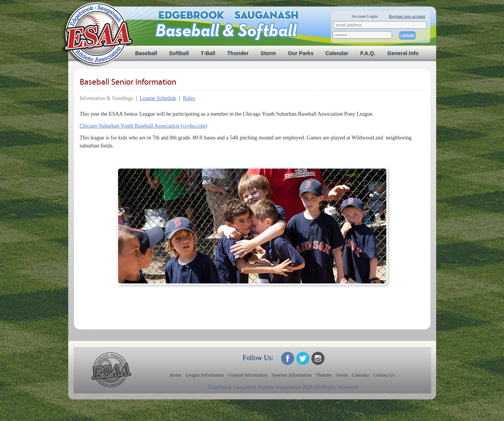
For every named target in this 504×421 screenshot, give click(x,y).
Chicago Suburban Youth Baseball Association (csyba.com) (144, 126)
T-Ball (208, 53)
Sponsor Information (291, 375)
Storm (268, 53)
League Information (205, 375)
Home (176, 375)
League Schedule (158, 98)
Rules (189, 98)
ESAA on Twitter (303, 358)
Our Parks (301, 53)
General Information (248, 375)
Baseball (146, 53)
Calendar (337, 53)
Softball (179, 53)
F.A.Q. (368, 53)
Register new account (407, 16)
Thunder (238, 53)
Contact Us (384, 375)
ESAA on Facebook (288, 358)
